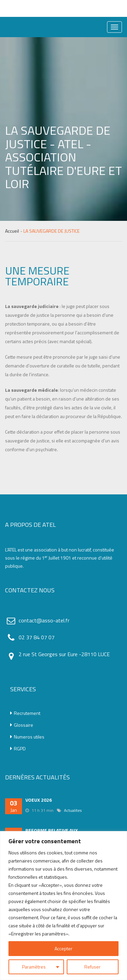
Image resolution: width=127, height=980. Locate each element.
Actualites (73, 810)
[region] (63, 906)
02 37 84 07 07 (37, 637)
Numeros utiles (27, 737)
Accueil (12, 231)
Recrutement (25, 713)
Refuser (92, 967)
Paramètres (34, 967)
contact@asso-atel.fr (44, 621)
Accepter (63, 948)
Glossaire (22, 725)
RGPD (18, 749)
